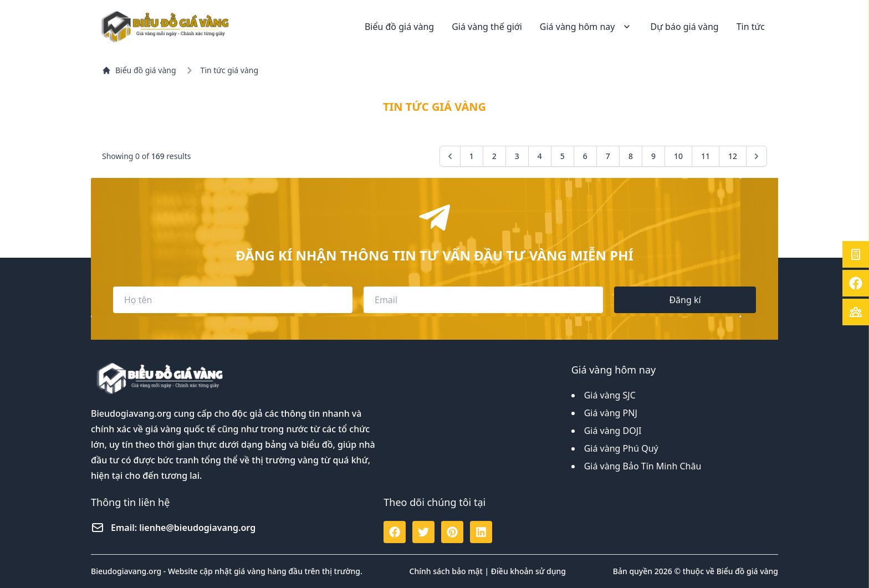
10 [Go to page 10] (678, 156)
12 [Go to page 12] (733, 156)
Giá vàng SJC (610, 395)
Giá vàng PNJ (611, 413)
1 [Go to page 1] (472, 156)
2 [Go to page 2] (494, 156)
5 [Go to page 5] (563, 156)
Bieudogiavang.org (131, 413)
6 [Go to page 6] (585, 156)
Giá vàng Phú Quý (621, 448)
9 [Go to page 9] (653, 156)
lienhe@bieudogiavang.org (197, 528)
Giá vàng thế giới (487, 27)
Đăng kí (685, 300)
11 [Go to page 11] (706, 156)
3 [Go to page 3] (517, 156)
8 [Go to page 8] (631, 156)
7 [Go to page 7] (608, 156)
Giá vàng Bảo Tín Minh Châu (643, 466)
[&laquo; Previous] (450, 156)
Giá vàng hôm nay (586, 27)
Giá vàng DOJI (613, 431)
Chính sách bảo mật (446, 571)
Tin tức (751, 27)
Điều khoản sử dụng (528, 571)
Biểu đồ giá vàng (399, 27)
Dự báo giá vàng (684, 27)
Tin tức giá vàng (229, 70)
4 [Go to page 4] (540, 156)
